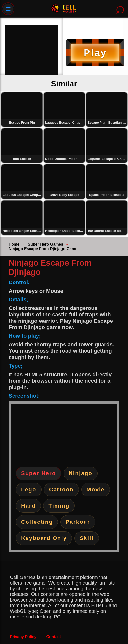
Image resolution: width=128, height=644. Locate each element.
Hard (28, 506)
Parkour (78, 522)
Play (95, 53)
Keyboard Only (44, 538)
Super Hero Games (45, 244)
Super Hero (39, 473)
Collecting (37, 522)
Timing (59, 506)
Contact (54, 637)
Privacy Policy (23, 637)
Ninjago (81, 473)
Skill (87, 538)
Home (14, 244)
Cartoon (61, 490)
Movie (96, 490)
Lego (29, 490)
